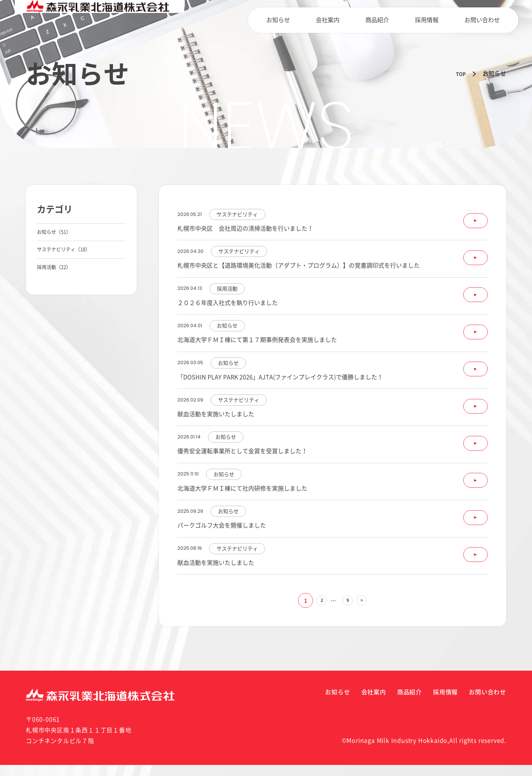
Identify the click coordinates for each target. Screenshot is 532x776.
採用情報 (438, 20)
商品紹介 (396, 20)
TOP (460, 74)
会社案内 (354, 20)
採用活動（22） (58, 285)
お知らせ (311, 20)
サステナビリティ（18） (70, 260)
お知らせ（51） (58, 235)
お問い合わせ (486, 20)
